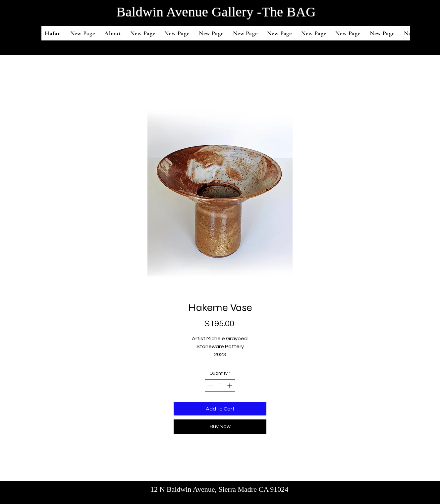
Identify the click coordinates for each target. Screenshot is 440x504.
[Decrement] (210, 385)
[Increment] (230, 385)
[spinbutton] (220, 385)
